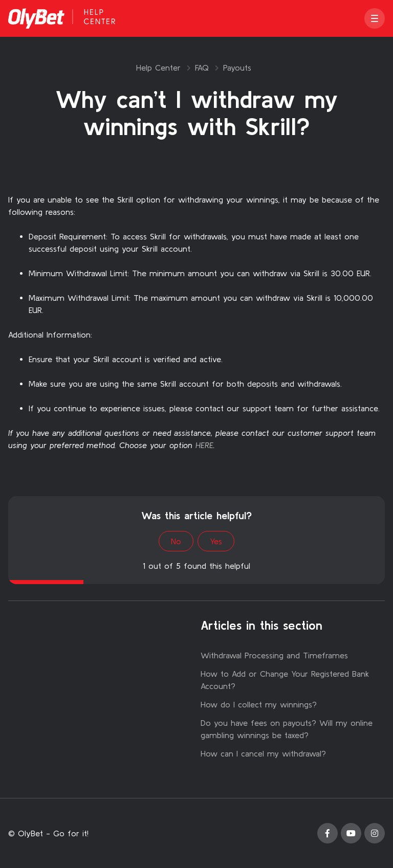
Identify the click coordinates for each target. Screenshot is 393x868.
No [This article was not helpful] (176, 541)
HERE (204, 445)
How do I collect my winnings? (259, 704)
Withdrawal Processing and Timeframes (274, 655)
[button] (375, 18)
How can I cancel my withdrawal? (263, 753)
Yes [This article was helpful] (216, 541)
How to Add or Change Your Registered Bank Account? (285, 680)
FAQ (202, 68)
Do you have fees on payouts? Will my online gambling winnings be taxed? (287, 729)
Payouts (237, 68)
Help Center (158, 68)
